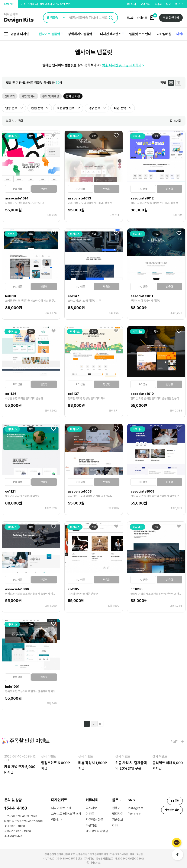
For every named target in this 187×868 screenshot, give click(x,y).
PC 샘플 (18, 189)
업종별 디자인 (17, 34)
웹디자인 (118, 814)
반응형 (44, 189)
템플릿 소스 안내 (140, 34)
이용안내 (57, 820)
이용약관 (91, 825)
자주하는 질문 (163, 4)
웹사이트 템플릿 (49, 34)
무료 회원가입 (171, 18)
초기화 (175, 121)
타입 (120, 108)
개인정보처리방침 (97, 831)
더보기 (177, 742)
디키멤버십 (164, 34)
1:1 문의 (131, 4)
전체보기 (10, 96)
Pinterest (135, 814)
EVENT (9, 4)
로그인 (130, 18)
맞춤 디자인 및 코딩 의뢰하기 (124, 65)
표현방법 (66, 108)
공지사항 (91, 808)
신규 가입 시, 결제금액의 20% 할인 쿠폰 (47, 4)
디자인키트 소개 (61, 808)
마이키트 (142, 18)
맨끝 (100, 724)
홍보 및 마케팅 (51, 96)
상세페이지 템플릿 (80, 34)
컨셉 (37, 108)
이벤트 (90, 814)
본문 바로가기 (0, 0)
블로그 (179, 4)
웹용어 (116, 808)
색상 (94, 108)
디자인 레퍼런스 (111, 34)
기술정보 (118, 820)
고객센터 (145, 4)
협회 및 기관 (73, 96)
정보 (31, 136)
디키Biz (182, 34)
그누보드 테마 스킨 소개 (66, 814)
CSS (115, 825)
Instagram (135, 808)
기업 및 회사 (29, 96)
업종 (11, 108)
